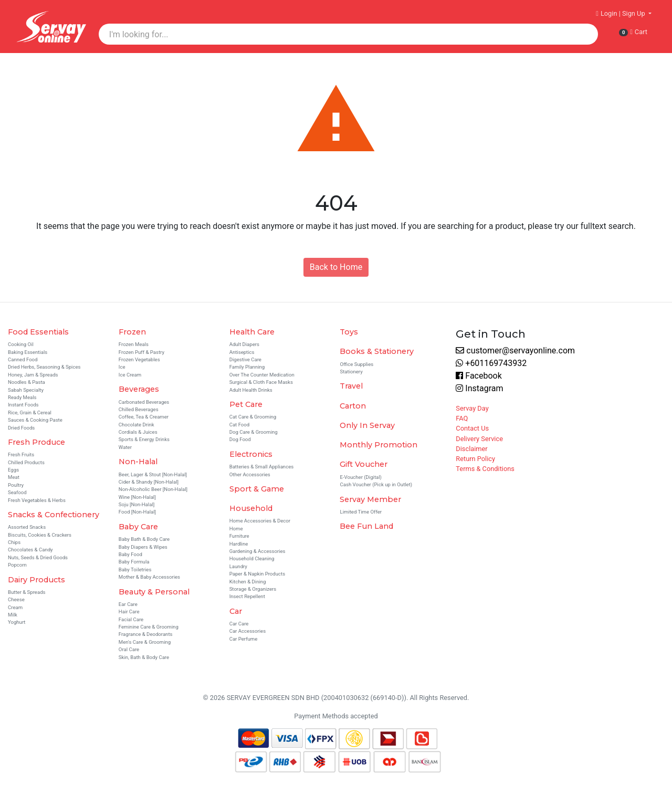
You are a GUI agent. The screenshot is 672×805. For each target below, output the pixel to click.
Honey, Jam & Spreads (33, 375)
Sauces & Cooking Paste (35, 420)
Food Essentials (38, 332)
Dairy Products (36, 580)
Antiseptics (242, 352)
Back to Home (336, 267)
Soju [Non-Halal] (136, 504)
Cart (633, 32)
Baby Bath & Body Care (144, 539)
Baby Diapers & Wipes (143, 547)
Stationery (351, 372)
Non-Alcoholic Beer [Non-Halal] (153, 489)
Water (125, 447)
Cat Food (240, 425)
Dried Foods (21, 428)
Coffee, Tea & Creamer (144, 417)
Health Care (252, 332)
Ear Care (128, 604)
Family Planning (247, 367)
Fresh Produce (36, 442)
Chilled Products (26, 462)
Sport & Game (257, 489)
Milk (13, 615)
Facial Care (131, 619)
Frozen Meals (134, 344)
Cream (15, 607)
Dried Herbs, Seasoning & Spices (44, 367)
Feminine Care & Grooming (149, 627)
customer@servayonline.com (515, 351)
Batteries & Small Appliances (262, 467)
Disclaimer (471, 449)
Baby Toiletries (135, 569)
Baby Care (138, 527)
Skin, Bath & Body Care (144, 657)
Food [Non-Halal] (137, 512)
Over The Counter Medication (262, 375)
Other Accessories (250, 474)
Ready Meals (22, 397)
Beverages (139, 389)
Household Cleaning (252, 558)
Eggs (13, 470)
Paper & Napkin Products (258, 574)
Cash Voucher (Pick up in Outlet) (376, 484)
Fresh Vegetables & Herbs (37, 500)
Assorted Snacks (27, 527)
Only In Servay (367, 425)
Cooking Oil (21, 344)
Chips (14, 542)
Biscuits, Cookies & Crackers (40, 535)
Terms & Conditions (485, 469)
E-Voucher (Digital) (360, 477)
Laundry (238, 566)
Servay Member (370, 499)
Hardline (239, 544)
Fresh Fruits (21, 454)
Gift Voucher (364, 464)
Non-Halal (138, 462)
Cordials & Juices (138, 432)
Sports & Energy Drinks (144, 439)
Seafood (17, 492)
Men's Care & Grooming (145, 642)
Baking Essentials (28, 352)
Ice (122, 367)
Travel (351, 386)
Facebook (479, 376)
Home (236, 529)
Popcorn (17, 565)
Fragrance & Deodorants (146, 634)
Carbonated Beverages (144, 402)
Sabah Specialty (26, 390)
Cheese (16, 599)
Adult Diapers (244, 344)
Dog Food (240, 439)
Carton (353, 406)
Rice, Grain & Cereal (30, 412)
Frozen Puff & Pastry (141, 352)
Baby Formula (134, 562)
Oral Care (129, 649)
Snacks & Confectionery (54, 515)
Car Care (239, 624)
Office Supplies (356, 364)
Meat (14, 477)
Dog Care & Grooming (254, 432)
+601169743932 (491, 363)
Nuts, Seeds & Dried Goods (38, 557)
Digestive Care (245, 359)
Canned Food (23, 359)
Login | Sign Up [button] (621, 13)
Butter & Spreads (27, 592)
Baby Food (130, 554)
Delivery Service (479, 439)
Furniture (239, 536)
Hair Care (129, 611)
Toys (349, 332)
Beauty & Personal (154, 592)
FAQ (462, 418)
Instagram (479, 388)
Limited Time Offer (361, 512)
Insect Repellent (247, 596)
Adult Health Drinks (251, 390)
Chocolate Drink (136, 425)
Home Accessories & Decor (260, 521)
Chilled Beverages (139, 409)
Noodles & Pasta (27, 382)
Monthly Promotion (379, 445)
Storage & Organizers (253, 589)
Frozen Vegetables (139, 359)
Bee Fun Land (366, 526)
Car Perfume (244, 639)
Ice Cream (130, 375)
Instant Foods (23, 405)
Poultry (16, 485)
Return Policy (475, 459)
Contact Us (472, 428)
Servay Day (472, 408)
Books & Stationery (377, 351)
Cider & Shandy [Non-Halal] (149, 482)
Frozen (132, 332)
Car (236, 611)
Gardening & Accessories (258, 551)
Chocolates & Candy (30, 550)
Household (251, 508)
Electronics (251, 454)
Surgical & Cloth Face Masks (261, 382)
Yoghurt (17, 622)
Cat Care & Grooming (253, 417)
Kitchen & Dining (248, 582)
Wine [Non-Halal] (137, 497)
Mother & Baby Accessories (149, 577)
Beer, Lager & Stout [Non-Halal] (153, 474)
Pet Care (246, 404)
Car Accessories (248, 631)
